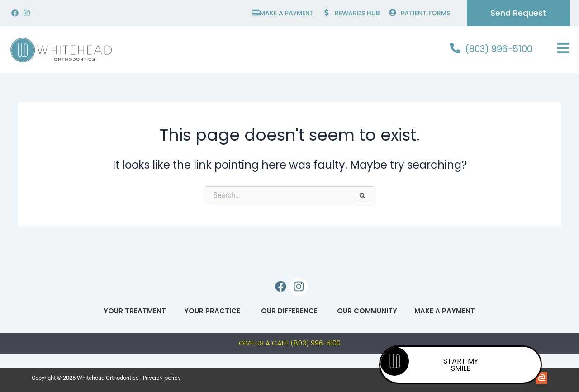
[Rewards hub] (327, 13)
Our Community (367, 311)
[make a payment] (256, 13)
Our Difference (290, 311)
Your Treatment (135, 311)
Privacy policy (162, 378)
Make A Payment (444, 311)
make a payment (287, 13)
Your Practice (212, 311)
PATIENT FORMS (425, 13)
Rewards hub (357, 13)
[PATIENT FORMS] (393, 13)
